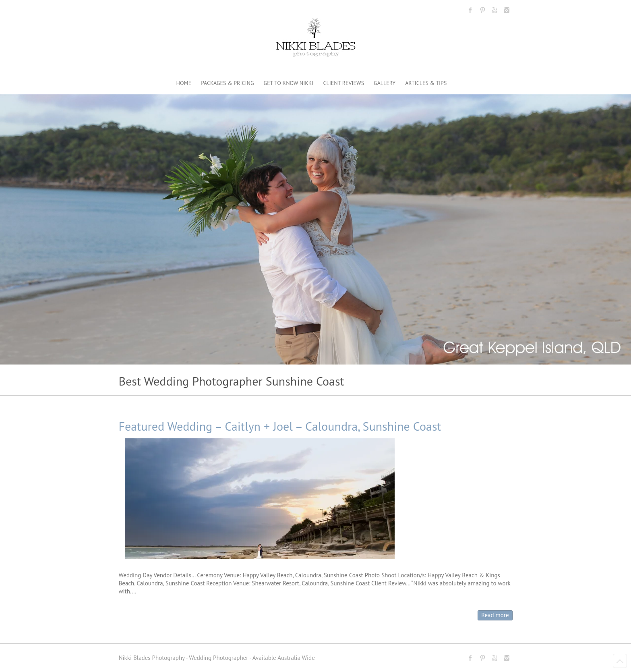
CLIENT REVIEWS (344, 83)
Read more (495, 615)
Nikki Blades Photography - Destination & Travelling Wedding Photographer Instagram (507, 10)
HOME (184, 83)
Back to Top (620, 661)
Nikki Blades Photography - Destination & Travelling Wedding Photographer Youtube (494, 10)
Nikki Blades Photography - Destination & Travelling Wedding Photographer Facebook (470, 10)
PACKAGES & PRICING (227, 83)
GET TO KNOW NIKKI (289, 83)
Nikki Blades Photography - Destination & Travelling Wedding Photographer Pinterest (482, 10)
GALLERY (385, 83)
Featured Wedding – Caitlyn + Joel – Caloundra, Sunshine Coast (280, 426)
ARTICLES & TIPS (426, 83)
